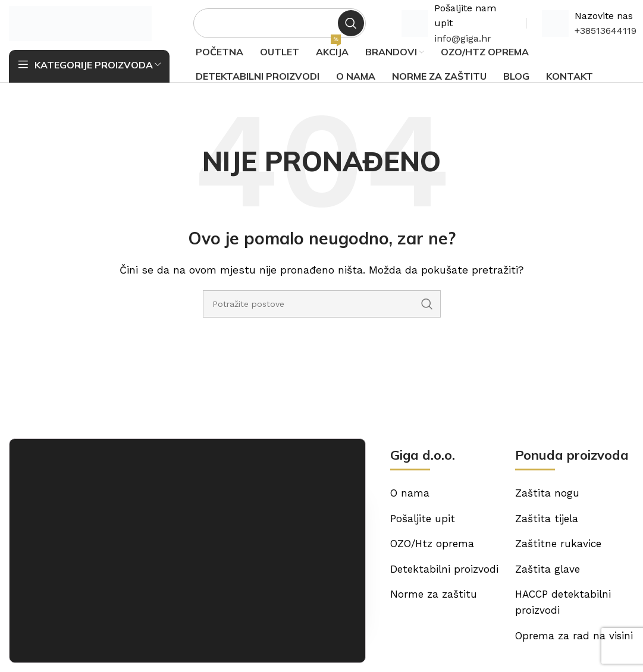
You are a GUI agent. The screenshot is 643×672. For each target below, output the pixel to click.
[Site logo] (80, 26)
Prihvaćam (309, 608)
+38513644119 (606, 34)
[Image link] (62, 496)
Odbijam (309, 636)
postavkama (207, 638)
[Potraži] (280, 27)
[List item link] (268, 563)
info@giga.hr (463, 42)
